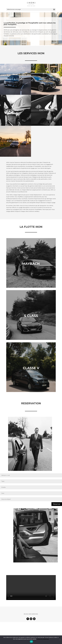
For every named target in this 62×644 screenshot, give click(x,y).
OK (31, 642)
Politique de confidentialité (43, 639)
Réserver (57, 504)
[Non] (60, 640)
